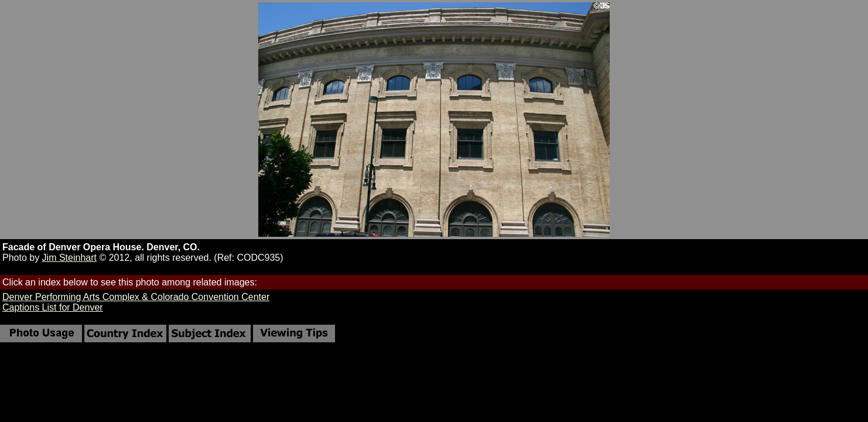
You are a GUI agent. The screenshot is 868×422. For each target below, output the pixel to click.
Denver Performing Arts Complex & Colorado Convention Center (136, 297)
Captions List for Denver (53, 307)
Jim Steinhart (69, 258)
